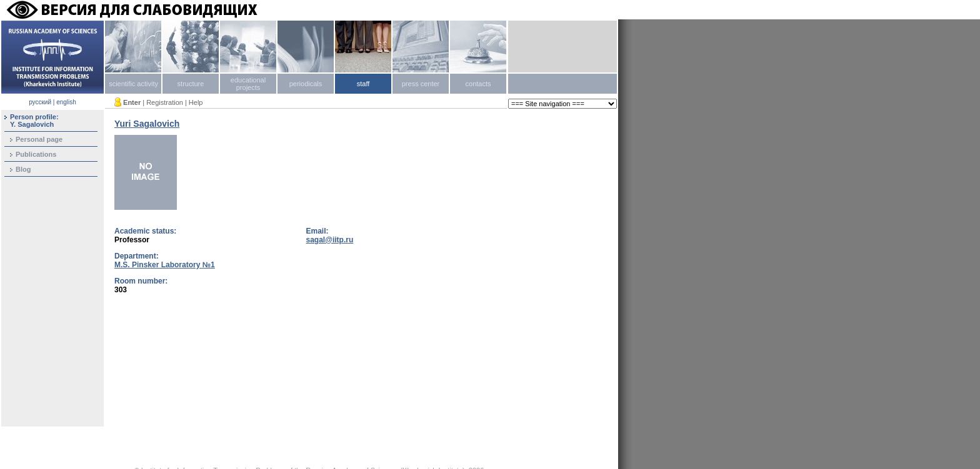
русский (40, 102)
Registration (165, 102)
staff (363, 84)
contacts (478, 84)
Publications (36, 154)
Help (196, 102)
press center (421, 84)
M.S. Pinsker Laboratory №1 (165, 265)
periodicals (306, 84)
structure (191, 84)
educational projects (248, 84)
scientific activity (133, 84)
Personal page (39, 139)
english (66, 102)
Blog (23, 169)
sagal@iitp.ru (330, 240)
